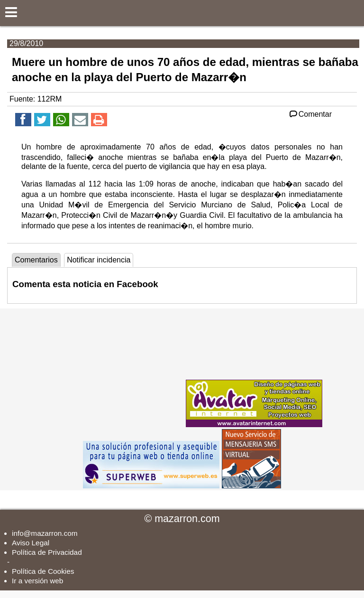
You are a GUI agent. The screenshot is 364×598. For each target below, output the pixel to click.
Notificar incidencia (99, 260)
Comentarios (36, 260)
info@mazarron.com (45, 533)
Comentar (310, 114)
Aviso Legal (31, 543)
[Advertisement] (113, 368)
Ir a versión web (37, 581)
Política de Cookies (43, 571)
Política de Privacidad (47, 552)
